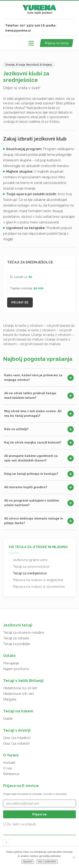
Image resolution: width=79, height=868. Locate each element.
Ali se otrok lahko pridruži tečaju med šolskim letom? (39, 395)
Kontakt (9, 763)
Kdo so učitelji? (39, 429)
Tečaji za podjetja (17, 644)
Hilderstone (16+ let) (18, 694)
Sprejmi (28, 861)
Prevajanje (11, 663)
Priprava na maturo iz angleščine (38, 580)
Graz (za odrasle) (16, 743)
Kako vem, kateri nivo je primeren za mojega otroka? (39, 378)
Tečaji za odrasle (16, 638)
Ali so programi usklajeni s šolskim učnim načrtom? (39, 503)
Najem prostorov (16, 669)
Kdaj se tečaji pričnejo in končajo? (39, 474)
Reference (11, 774)
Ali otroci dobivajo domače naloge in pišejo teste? (39, 521)
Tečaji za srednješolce (30, 573)
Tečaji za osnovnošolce (31, 567)
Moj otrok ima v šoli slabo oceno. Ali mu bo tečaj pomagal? (39, 413)
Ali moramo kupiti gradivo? (39, 487)
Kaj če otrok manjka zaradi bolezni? (39, 443)
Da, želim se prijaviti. (20, 824)
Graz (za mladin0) (17, 738)
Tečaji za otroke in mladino (24, 633)
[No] (74, 857)
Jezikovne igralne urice (30, 560)
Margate (10, 699)
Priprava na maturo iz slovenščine (39, 587)
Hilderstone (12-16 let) (20, 688)
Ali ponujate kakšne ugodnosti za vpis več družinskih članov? (39, 458)
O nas (8, 768)
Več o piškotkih (47, 861)
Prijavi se (20, 304)
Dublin (8, 719)
